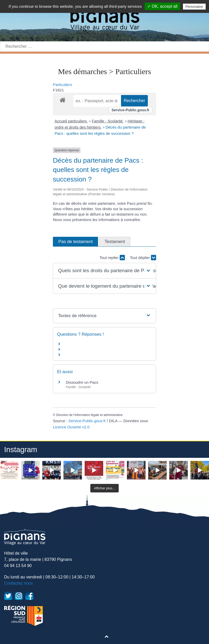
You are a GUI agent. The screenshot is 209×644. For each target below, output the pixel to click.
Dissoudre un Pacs (82, 382)
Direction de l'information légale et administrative (89, 415)
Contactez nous (18, 583)
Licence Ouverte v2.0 (71, 427)
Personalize (194, 7)
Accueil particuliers (71, 121)
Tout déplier (143, 258)
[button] (104, 271)
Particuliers (62, 85)
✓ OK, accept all (162, 6)
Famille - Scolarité (108, 121)
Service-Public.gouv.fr (130, 110)
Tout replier (112, 258)
